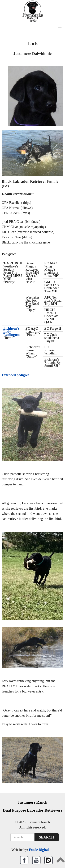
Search (46, 837)
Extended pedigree (16, 375)
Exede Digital (39, 850)
